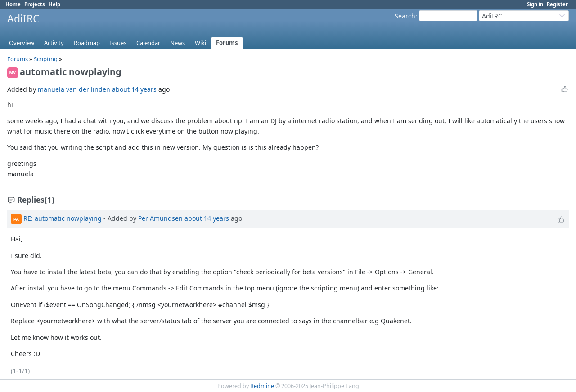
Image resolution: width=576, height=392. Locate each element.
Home (13, 4)
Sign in (535, 4)
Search (405, 16)
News (178, 43)
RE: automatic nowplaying (63, 218)
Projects (35, 4)
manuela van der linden (74, 89)
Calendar (148, 43)
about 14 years (134, 89)
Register (557, 4)
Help (54, 4)
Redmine (262, 386)
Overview (22, 43)
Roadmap (87, 43)
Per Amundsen (160, 218)
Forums (227, 43)
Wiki (200, 43)
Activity (54, 43)
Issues (118, 43)
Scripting (46, 59)
